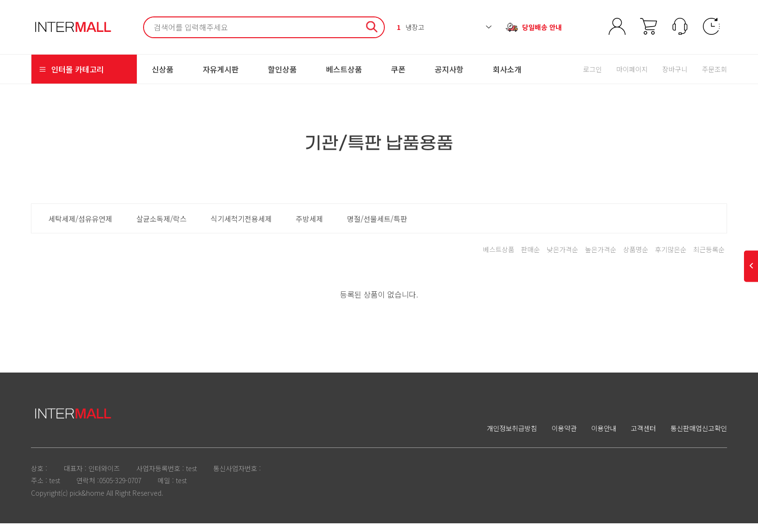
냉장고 (411, 31)
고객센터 (643, 437)
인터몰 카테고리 (71, 78)
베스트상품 (344, 78)
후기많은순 (671, 258)
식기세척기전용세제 (241, 227)
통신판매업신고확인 (699, 437)
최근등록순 (709, 258)
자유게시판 (221, 78)
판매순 (531, 258)
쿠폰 (398, 78)
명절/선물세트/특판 (377, 227)
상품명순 (636, 258)
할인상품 (282, 78)
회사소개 (507, 78)
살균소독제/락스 (161, 227)
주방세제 (309, 227)
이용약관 (564, 437)
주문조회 (714, 78)
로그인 (592, 78)
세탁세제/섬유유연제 (80, 227)
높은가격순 (601, 258)
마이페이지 (632, 78)
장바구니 (675, 78)
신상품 (163, 78)
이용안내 (604, 437)
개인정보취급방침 (512, 437)
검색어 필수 (144, 22)
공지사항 (449, 78)
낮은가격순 (562, 258)
